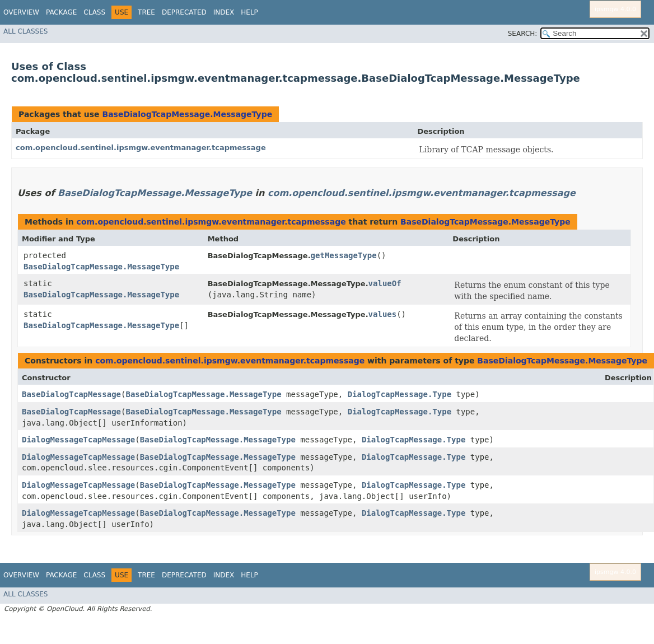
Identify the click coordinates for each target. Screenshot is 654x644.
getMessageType (344, 255)
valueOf (385, 283)
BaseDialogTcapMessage (71, 394)
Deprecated (184, 12)
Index (224, 12)
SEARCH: (523, 34)
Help (249, 12)
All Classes (25, 31)
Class (94, 12)
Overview (21, 12)
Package (61, 12)
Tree (146, 12)
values (383, 314)
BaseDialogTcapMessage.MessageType (187, 114)
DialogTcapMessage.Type (400, 394)
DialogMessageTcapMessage (78, 440)
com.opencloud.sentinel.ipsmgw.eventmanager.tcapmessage (141, 148)
